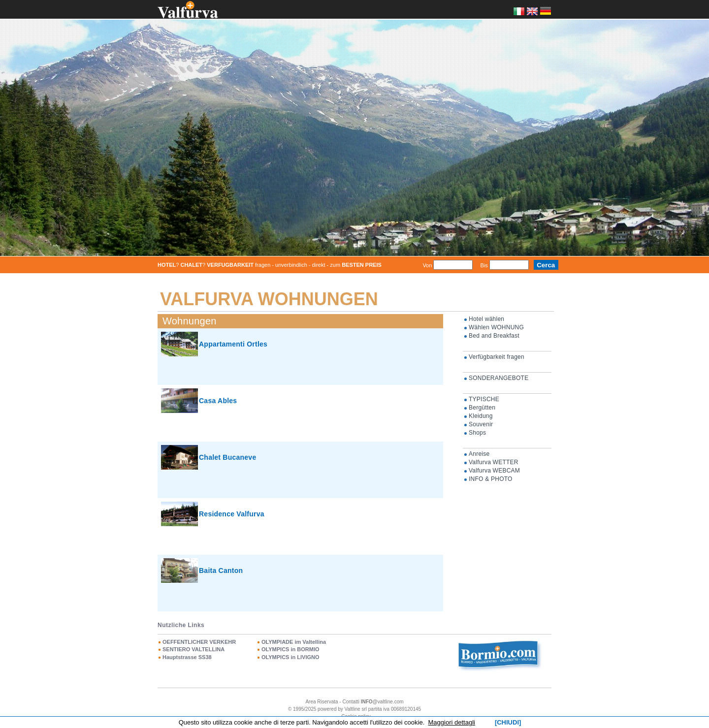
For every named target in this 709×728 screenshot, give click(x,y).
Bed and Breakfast (494, 336)
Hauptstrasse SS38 (187, 657)
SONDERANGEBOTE (499, 378)
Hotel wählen (486, 319)
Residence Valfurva (232, 514)
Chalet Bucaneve (227, 457)
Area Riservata (322, 702)
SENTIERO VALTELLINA (193, 649)
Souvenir (481, 424)
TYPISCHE (484, 399)
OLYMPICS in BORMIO (290, 649)
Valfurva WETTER (494, 462)
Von (427, 265)
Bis (484, 265)
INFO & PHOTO (491, 479)
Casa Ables (218, 401)
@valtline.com (382, 702)
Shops (477, 433)
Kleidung (481, 416)
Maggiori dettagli (452, 722)
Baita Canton (221, 570)
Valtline (353, 709)
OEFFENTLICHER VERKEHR (199, 642)
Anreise (479, 454)
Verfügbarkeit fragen (497, 357)
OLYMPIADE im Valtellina (294, 642)
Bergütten (482, 408)
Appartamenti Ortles (233, 344)
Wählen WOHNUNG (496, 327)
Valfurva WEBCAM (494, 471)
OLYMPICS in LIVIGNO (290, 657)
